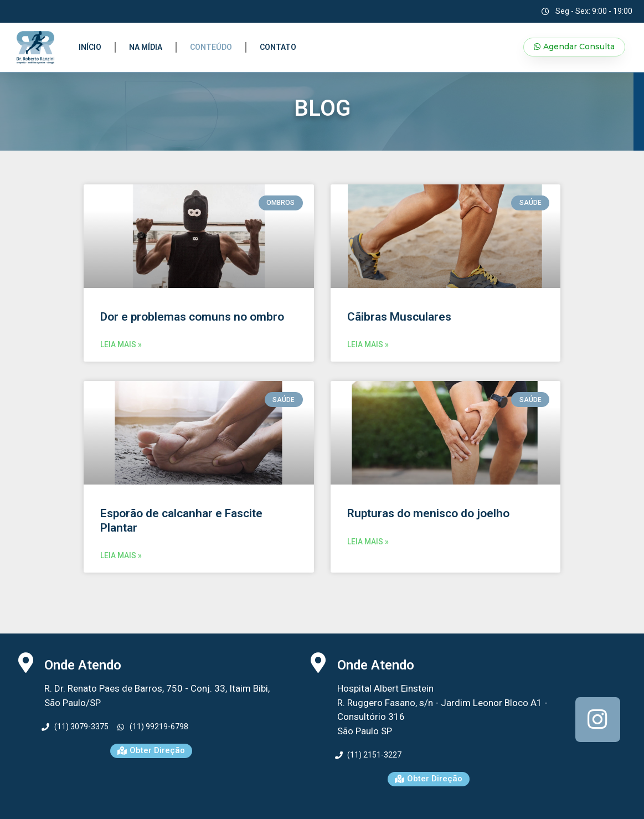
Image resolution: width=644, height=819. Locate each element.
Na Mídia (146, 47)
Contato (278, 47)
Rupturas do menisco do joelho (428, 513)
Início (90, 47)
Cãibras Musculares (399, 317)
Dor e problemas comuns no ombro (192, 317)
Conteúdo (211, 47)
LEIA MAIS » (121, 344)
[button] (574, 47)
